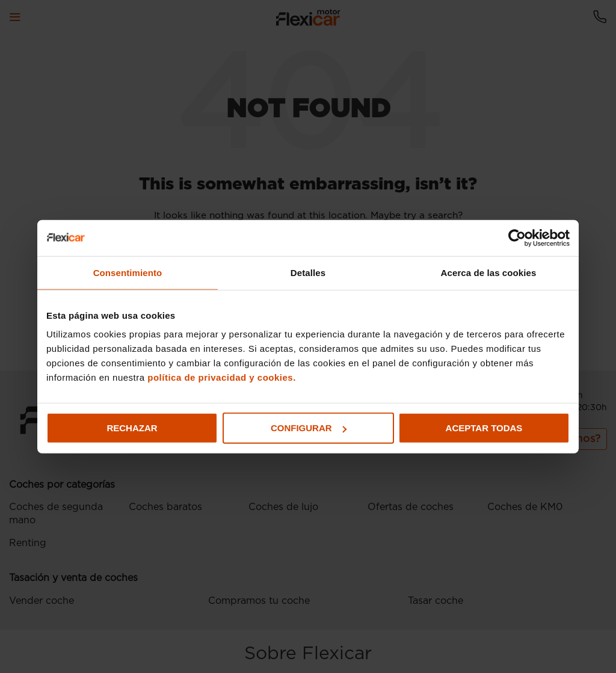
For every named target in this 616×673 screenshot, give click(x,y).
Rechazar (132, 428)
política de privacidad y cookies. (222, 377)
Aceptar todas (484, 428)
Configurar (309, 428)
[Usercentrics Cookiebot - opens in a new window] (517, 238)
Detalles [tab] (308, 272)
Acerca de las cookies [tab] (489, 272)
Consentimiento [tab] (128, 272)
